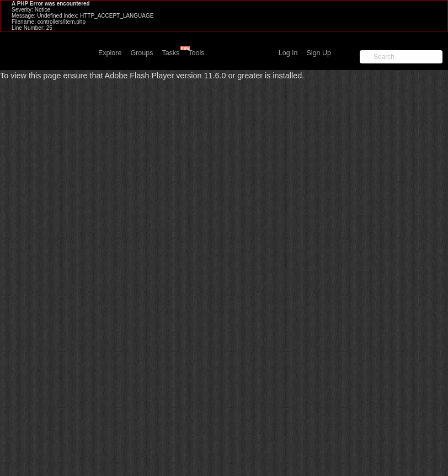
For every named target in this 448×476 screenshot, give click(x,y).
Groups (142, 53)
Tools (196, 53)
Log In (288, 53)
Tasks (170, 53)
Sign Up (319, 53)
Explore (110, 53)
